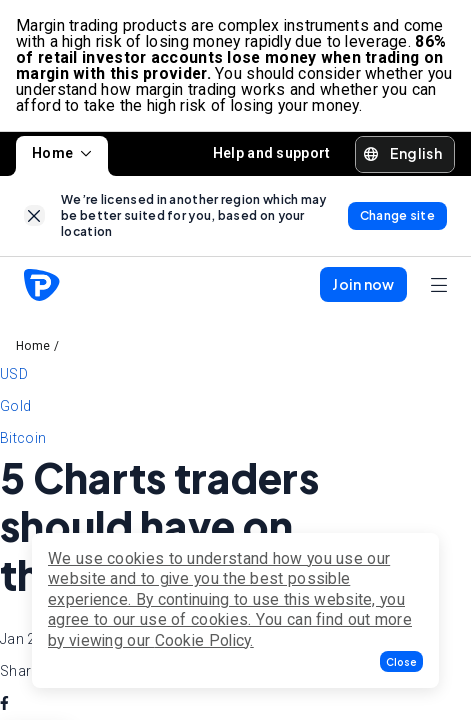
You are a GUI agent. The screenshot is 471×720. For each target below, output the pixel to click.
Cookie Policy (203, 640)
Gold (15, 406)
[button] (401, 661)
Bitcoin (23, 438)
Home (62, 153)
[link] (34, 215)
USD (14, 374)
